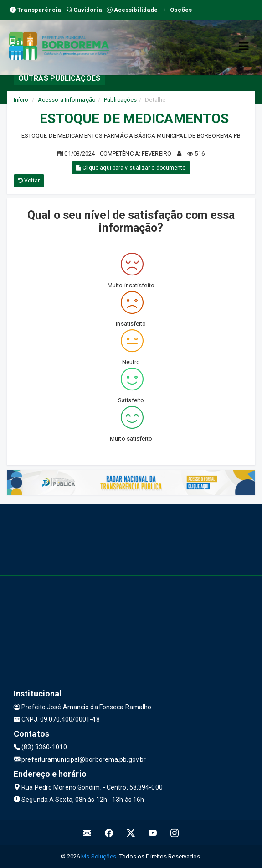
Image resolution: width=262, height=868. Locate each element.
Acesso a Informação (67, 100)
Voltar (29, 181)
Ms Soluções (99, 856)
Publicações (120, 100)
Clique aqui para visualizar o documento (131, 168)
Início (21, 100)
